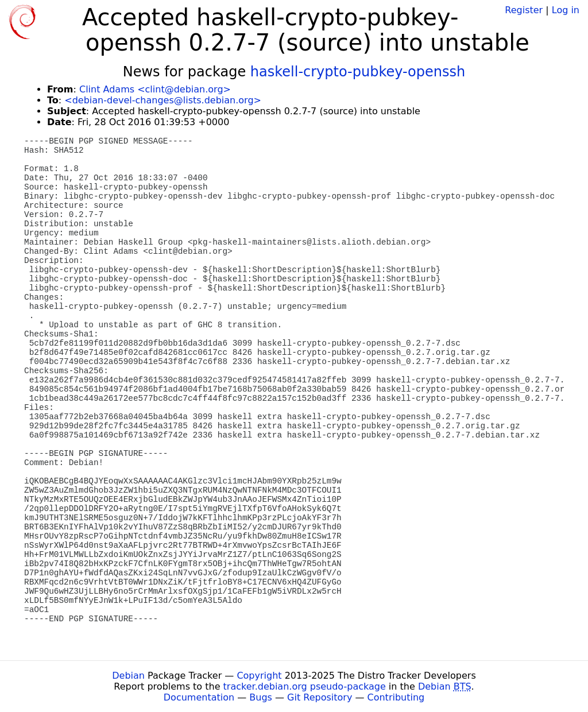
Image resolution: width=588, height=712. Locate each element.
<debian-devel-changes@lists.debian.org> (163, 100)
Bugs (261, 697)
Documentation (199, 697)
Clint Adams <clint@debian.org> (155, 89)
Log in (566, 10)
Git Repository (320, 697)
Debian (128, 676)
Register (524, 10)
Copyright (259, 676)
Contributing (396, 697)
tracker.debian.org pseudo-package (305, 686)
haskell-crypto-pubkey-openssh (358, 72)
